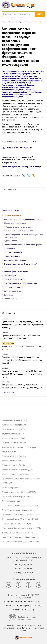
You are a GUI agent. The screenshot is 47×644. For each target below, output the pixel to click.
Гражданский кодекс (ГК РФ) (14, 420)
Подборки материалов (13, 299)
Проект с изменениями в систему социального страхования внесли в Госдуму (21, 337)
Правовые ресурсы (10, 210)
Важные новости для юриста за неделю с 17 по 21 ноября (23, 348)
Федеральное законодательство (19, 227)
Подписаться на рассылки (15, 279)
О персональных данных (13, 501)
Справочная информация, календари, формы (23, 245)
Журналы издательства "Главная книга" (20, 264)
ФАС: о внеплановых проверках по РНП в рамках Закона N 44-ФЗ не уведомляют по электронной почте (22, 374)
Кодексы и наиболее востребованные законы (23, 219)
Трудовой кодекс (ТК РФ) (13, 434)
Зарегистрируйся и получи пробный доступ (21, 167)
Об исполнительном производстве (17, 497)
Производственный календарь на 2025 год (21, 479)
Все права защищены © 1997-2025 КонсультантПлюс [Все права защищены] (23, 596)
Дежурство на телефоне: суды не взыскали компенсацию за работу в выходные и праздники (22, 386)
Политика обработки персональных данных (23, 605)
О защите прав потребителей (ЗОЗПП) (19, 492)
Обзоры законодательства (15, 223)
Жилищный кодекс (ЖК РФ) (14, 425)
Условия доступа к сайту (23, 609)
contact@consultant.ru (24, 572)
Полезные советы (13, 256)
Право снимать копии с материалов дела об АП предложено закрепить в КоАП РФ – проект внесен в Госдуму (23, 325)
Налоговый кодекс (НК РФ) (14, 429)
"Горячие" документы (13, 215)
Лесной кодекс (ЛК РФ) (12, 461)
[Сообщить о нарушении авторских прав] (24, 617)
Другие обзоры (12, 241)
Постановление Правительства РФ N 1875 (21, 541)
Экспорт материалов (12, 291)
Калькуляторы (10, 276)
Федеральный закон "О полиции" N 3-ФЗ (20, 519)
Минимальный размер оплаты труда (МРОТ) (21, 528)
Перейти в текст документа (16, 147)
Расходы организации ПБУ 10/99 (17, 524)
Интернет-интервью (12, 268)
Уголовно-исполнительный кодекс (17, 470)
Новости (10, 313)
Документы (8, 295)
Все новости (7, 392)
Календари (10, 249)
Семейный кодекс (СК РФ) (13, 465)
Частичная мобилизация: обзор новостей (20, 537)
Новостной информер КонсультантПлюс (20, 283)
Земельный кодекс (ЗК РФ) (14, 456)
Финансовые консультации (15, 260)
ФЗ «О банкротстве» (11, 488)
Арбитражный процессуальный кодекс (19, 447)
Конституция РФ (9, 452)
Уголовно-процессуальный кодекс (17, 474)
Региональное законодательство (19, 231)
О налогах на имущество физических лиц (20, 506)
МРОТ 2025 (7, 483)
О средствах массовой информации (18, 510)
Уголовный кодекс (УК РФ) (14, 438)
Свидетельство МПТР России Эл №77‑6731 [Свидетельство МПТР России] (23, 601)
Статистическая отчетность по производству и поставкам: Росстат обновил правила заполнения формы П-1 (22, 360)
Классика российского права (16, 272)
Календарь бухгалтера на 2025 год (17, 532)
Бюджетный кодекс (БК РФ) (14, 443)
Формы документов (14, 252)
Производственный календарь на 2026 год (21, 515)
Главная (5, 22)
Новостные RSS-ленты (13, 287)
